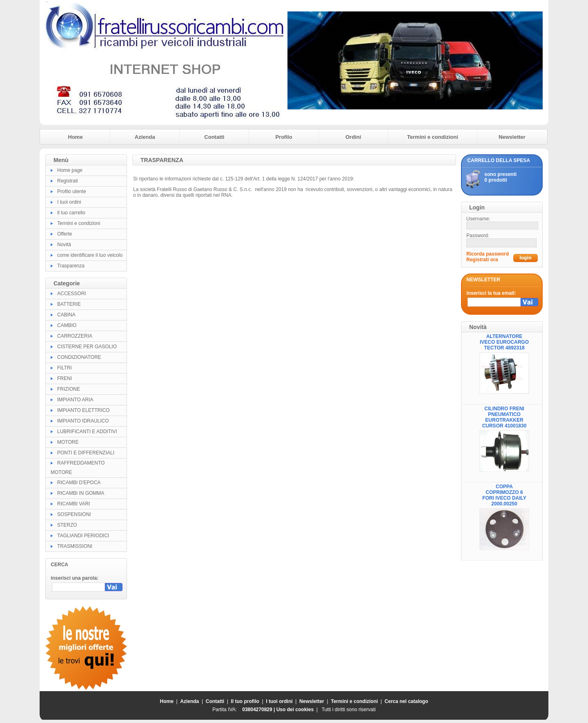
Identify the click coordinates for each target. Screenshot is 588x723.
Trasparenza (71, 266)
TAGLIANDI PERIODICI (83, 536)
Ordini (353, 137)
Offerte (65, 234)
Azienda (145, 137)
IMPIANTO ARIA (75, 400)
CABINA (66, 315)
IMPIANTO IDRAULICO (83, 421)
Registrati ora (482, 260)
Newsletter (512, 137)
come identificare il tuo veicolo (90, 255)
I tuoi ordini (69, 202)
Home (76, 137)
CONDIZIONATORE (79, 357)
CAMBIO (67, 325)
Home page (70, 170)
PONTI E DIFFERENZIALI (86, 453)
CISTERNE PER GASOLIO (87, 347)
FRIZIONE (69, 389)
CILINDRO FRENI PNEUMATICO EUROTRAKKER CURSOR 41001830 (504, 417)
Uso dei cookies (295, 710)
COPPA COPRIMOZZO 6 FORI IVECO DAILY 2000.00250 (504, 495)
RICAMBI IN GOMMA (81, 493)
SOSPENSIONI (74, 514)
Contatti (214, 137)
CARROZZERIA (75, 336)
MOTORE (68, 442)
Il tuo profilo (245, 701)
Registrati (68, 181)
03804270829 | (259, 710)
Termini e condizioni (433, 137)
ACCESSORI (72, 294)
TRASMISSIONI (75, 546)
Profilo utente (72, 191)
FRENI (65, 378)
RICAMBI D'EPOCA (79, 483)
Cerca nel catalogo (406, 701)
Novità (64, 245)
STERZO (67, 525)
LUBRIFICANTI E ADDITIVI (87, 432)
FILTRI (65, 368)
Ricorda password (488, 254)
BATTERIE (69, 304)
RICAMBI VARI (73, 504)
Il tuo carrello (71, 213)
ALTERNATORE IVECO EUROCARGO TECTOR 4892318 (504, 342)
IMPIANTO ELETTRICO (83, 410)
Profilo (284, 137)
